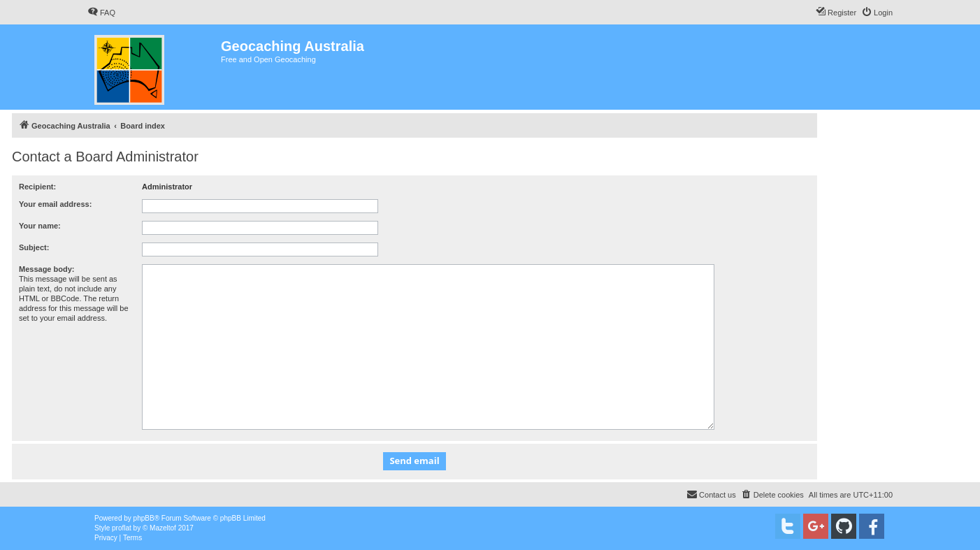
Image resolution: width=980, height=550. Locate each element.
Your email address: (55, 204)
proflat (122, 528)
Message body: (46, 269)
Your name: (40, 226)
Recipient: (37, 187)
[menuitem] (101, 13)
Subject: (34, 247)
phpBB (144, 518)
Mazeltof (163, 528)
